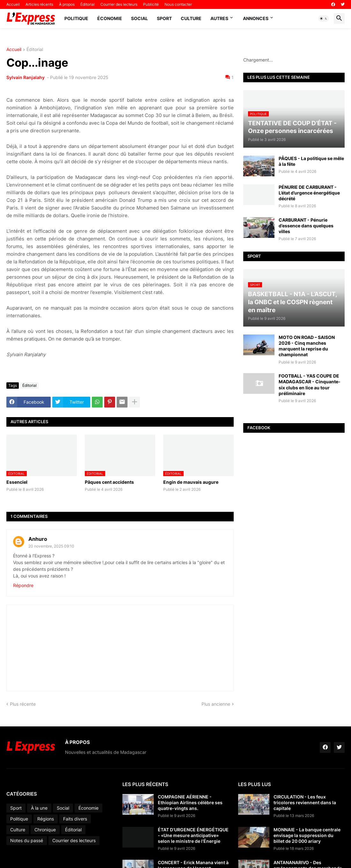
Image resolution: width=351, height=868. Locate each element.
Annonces (256, 18)
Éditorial (88, 4)
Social (139, 18)
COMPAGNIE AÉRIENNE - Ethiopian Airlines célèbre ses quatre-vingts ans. (190, 802)
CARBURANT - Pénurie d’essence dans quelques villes (306, 226)
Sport (164, 18)
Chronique (45, 830)
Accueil (13, 4)
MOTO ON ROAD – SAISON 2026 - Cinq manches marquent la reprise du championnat (307, 346)
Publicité (151, 4)
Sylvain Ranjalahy (26, 77)
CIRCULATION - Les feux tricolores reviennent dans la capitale (305, 802)
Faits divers (75, 819)
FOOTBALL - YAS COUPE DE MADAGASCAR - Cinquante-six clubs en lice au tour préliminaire (310, 385)
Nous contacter (178, 4)
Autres (219, 18)
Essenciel (17, 482)
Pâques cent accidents (109, 482)
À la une (39, 808)
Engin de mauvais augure (191, 482)
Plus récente (23, 704)
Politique (76, 18)
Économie (110, 18)
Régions (46, 819)
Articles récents (39, 4)
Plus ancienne (216, 704)
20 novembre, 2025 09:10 (51, 546)
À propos (67, 4)
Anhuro (38, 539)
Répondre (23, 585)
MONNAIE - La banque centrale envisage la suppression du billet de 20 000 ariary (307, 835)
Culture (191, 18)
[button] (324, 18)
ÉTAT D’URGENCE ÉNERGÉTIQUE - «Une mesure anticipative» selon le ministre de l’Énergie (193, 835)
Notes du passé (27, 840)
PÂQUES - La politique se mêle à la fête (311, 161)
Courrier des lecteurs (119, 4)
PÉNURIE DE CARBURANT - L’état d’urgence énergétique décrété (309, 193)
